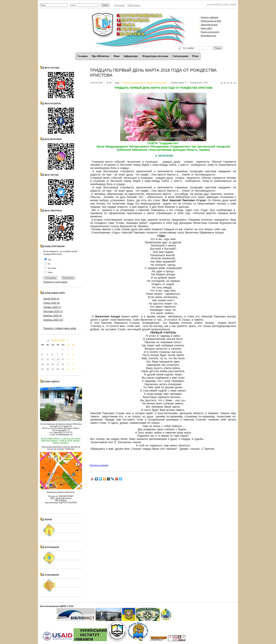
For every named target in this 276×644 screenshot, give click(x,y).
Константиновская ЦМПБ (53, 606)
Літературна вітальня (155, 56)
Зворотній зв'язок (209, 25)
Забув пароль (134, 5)
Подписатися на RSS (211, 21)
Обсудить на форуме (99, 465)
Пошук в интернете (210, 32)
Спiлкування (180, 56)
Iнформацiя (131, 56)
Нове (116, 56)
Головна (83, 56)
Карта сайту (207, 28)
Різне (195, 56)
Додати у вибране (209, 17)
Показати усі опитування (55, 282)
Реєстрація (119, 5)
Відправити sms (208, 36)
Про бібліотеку (101, 56)
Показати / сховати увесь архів (60, 328)
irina (117, 83)
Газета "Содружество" (156, 83)
